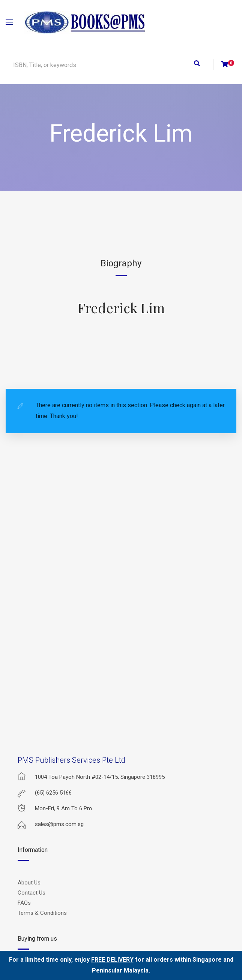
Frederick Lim (121, 308)
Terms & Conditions (42, 913)
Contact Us (32, 893)
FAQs (24, 903)
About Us (29, 883)
